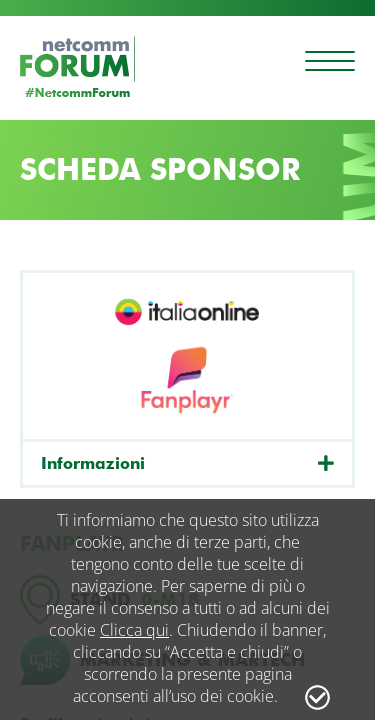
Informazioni (93, 463)
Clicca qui (134, 630)
